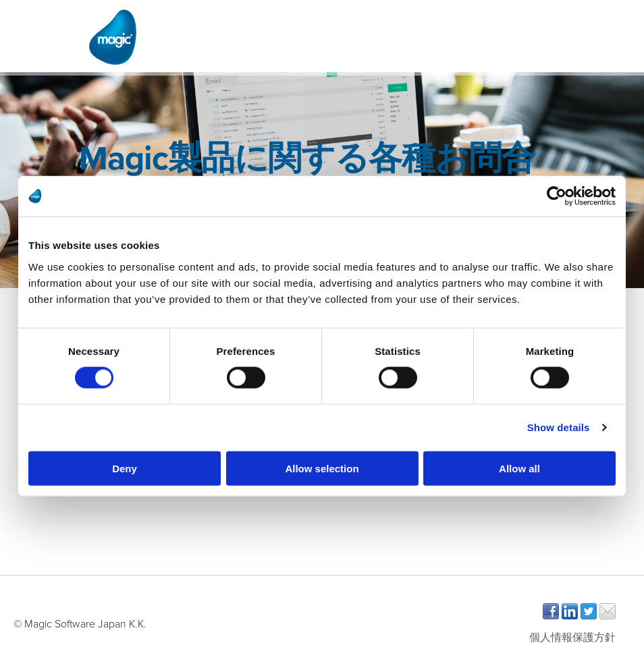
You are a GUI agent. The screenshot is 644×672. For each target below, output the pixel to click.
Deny (125, 468)
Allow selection (322, 468)
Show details (559, 427)
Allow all (519, 468)
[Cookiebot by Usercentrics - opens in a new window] (557, 196)
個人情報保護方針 (572, 638)
